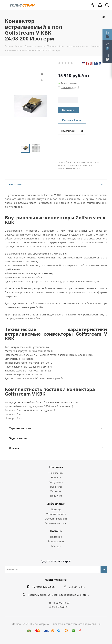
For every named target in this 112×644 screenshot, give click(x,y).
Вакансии (56, 487)
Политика (56, 496)
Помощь (56, 509)
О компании (56, 473)
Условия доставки (56, 519)
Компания (56, 467)
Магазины (56, 491)
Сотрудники (56, 482)
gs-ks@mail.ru (77, 587)
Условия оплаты (56, 514)
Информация (56, 504)
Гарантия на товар (56, 523)
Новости (56, 477)
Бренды (56, 546)
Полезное (56, 537)
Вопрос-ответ (56, 541)
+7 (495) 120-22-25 (43, 587)
